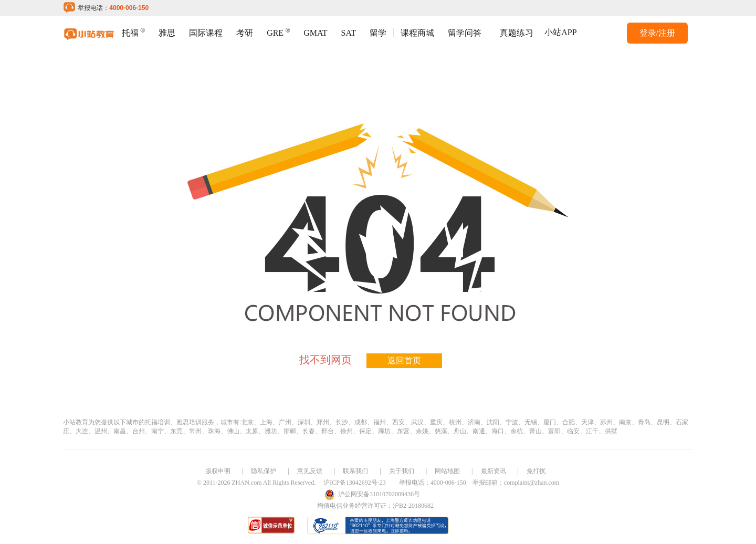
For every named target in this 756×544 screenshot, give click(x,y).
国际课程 (206, 33)
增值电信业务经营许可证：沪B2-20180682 (375, 506)
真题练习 (517, 33)
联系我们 (355, 471)
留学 (378, 33)
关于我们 (402, 471)
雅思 (167, 33)
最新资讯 (493, 471)
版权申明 (218, 471)
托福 (133, 32)
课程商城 (417, 33)
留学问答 (465, 33)
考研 (245, 33)
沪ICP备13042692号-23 (355, 483)
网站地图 (447, 471)
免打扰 (536, 471)
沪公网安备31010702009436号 (379, 494)
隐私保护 (264, 471)
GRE (278, 32)
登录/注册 (657, 33)
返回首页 (404, 360)
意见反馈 (310, 471)
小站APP (560, 32)
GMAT (315, 33)
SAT (349, 33)
